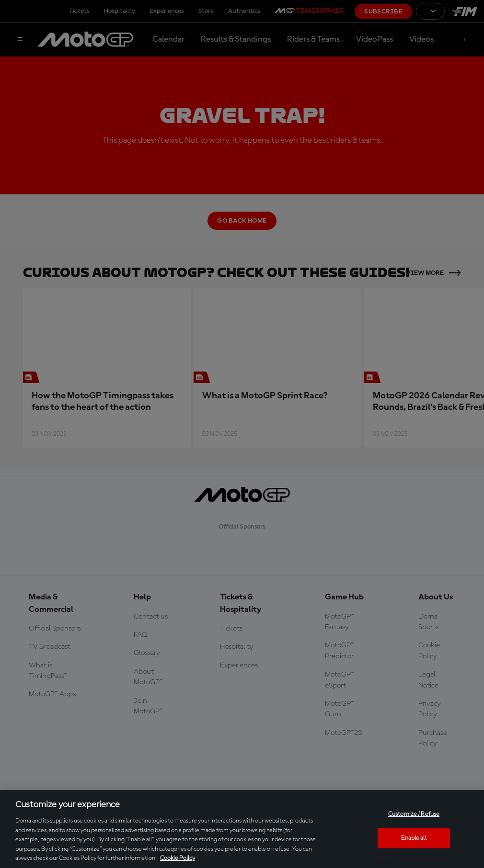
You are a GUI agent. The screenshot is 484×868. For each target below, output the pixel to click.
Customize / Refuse (414, 814)
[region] (242, 829)
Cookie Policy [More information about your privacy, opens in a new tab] (178, 858)
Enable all (414, 838)
